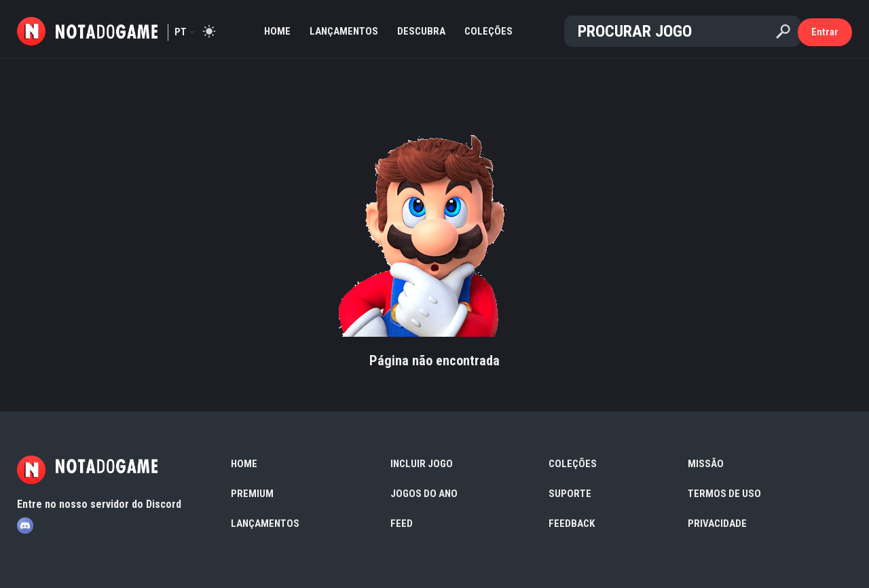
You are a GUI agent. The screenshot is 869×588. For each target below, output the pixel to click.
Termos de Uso (724, 494)
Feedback (572, 523)
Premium (252, 494)
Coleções (488, 31)
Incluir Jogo (422, 464)
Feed (402, 523)
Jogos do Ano (424, 494)
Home (277, 31)
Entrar (825, 32)
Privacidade (717, 523)
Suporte (570, 494)
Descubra (421, 31)
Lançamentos (344, 31)
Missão (706, 464)
